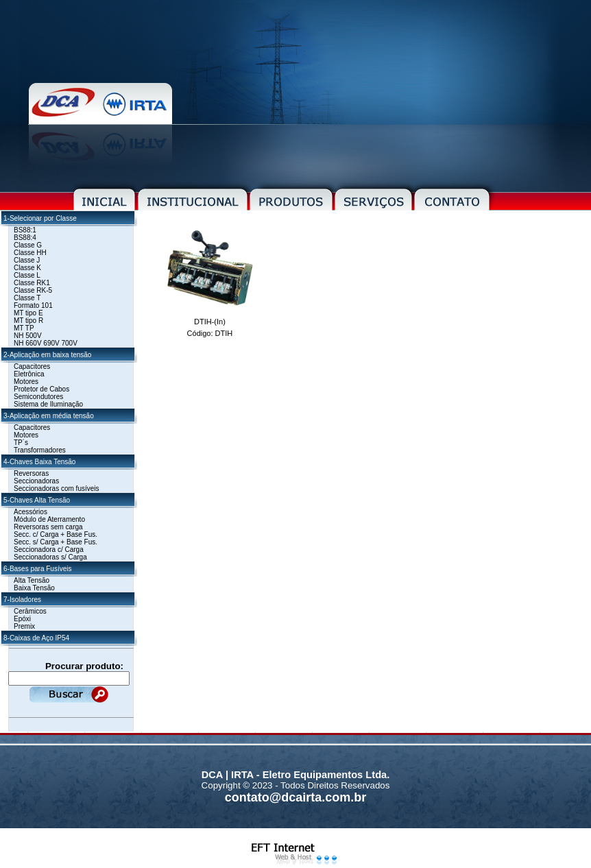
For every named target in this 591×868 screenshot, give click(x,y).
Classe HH (30, 253)
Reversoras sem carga (48, 527)
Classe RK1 (32, 283)
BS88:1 (25, 230)
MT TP (24, 328)
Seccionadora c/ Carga (49, 550)
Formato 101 (33, 305)
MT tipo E (28, 313)
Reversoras (31, 473)
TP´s (21, 443)
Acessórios (31, 512)
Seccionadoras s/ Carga (50, 557)
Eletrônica (29, 374)
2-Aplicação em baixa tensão (47, 355)
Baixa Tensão (34, 588)
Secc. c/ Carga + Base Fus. (56, 534)
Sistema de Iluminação (48, 404)
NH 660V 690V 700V (46, 343)
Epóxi (22, 619)
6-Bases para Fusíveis (38, 569)
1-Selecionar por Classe (40, 218)
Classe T (27, 298)
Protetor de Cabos (41, 389)
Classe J (27, 260)
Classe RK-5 (33, 290)
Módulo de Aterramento (49, 519)
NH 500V (28, 336)
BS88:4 (25, 238)
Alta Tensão (32, 580)
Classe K (27, 268)
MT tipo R (28, 321)
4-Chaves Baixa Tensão (39, 462)
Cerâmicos (30, 611)
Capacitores (32, 366)
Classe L (27, 275)
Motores (26, 382)
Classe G (28, 245)
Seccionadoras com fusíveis (57, 489)
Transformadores (40, 450)
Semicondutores (38, 397)
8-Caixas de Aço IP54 (36, 638)
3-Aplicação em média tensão (49, 416)
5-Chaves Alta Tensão (37, 500)
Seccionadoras (36, 481)
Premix (24, 626)
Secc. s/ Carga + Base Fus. (56, 542)
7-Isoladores (22, 600)
